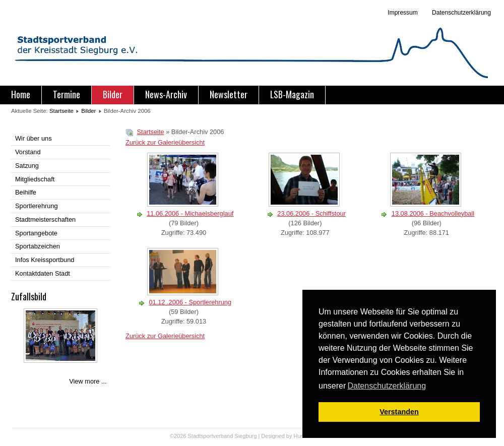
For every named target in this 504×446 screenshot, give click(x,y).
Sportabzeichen (38, 246)
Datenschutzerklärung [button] (387, 386)
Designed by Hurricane (290, 436)
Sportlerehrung (37, 206)
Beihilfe (26, 192)
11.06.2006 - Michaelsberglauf (190, 213)
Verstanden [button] (399, 412)
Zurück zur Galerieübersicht (165, 142)
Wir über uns (34, 138)
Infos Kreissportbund (45, 260)
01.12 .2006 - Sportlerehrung (190, 302)
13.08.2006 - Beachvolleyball (433, 213)
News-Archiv (166, 94)
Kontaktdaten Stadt (43, 273)
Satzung (27, 166)
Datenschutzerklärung (461, 13)
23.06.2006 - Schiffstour (311, 213)
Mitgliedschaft (35, 179)
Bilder (113, 94)
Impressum (402, 13)
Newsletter (229, 94)
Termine (67, 94)
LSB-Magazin (292, 94)
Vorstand (28, 152)
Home (21, 94)
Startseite (61, 111)
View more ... (88, 381)
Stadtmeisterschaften (45, 219)
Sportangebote (36, 233)
